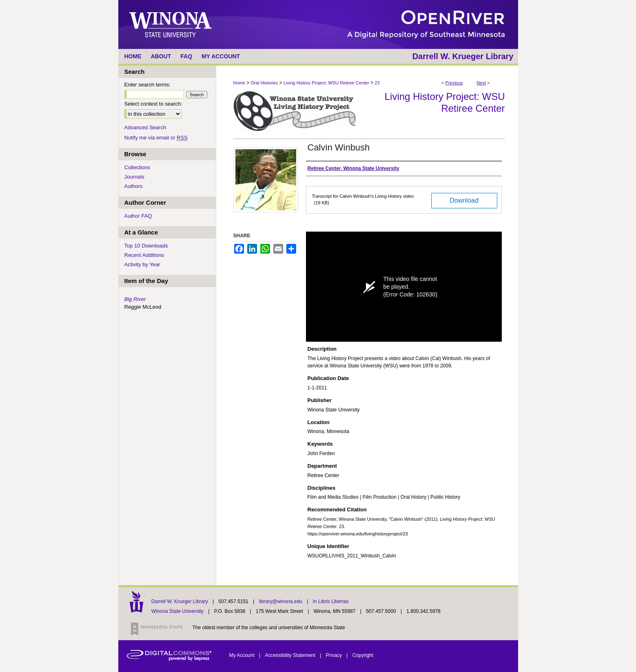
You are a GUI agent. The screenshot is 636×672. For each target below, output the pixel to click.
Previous (454, 83)
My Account (243, 655)
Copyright (363, 655)
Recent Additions (144, 255)
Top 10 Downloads (146, 246)
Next (481, 83)
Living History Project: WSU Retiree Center (326, 83)
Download (464, 200)
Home (239, 83)
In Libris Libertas (331, 601)
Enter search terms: (147, 85)
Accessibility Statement (291, 655)
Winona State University (177, 611)
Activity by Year (142, 264)
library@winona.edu (281, 601)
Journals (134, 177)
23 (377, 83)
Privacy (335, 655)
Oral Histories (265, 83)
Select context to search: (153, 104)
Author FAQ (138, 216)
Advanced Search (145, 127)
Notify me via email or (156, 138)
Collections (137, 167)
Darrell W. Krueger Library (180, 601)
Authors (134, 186)
